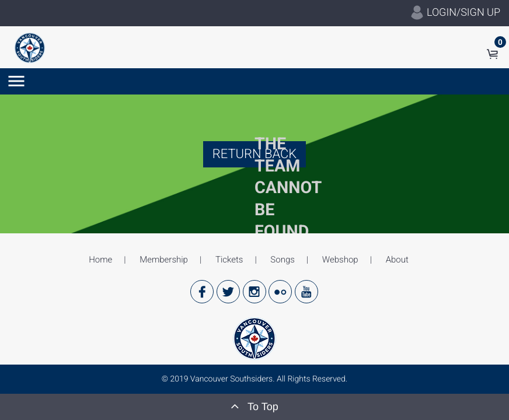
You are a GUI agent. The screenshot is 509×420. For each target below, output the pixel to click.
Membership (164, 260)
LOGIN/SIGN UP (455, 13)
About (397, 260)
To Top (254, 406)
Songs (282, 260)
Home (100, 260)
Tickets (229, 260)
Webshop (340, 260)
